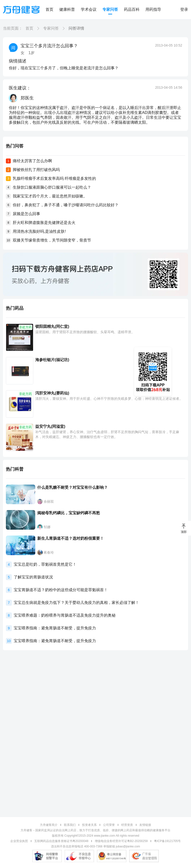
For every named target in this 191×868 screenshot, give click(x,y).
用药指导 (153, 9)
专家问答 (110, 9)
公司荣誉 (109, 825)
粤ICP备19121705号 (167, 841)
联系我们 (70, 825)
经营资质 (127, 825)
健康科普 (67, 9)
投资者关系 (89, 825)
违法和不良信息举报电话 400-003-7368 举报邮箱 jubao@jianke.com (95, 846)
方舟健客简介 (49, 825)
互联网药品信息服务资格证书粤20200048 (61, 841)
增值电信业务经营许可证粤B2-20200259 (121, 841)
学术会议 (89, 9)
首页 (49, 9)
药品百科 (132, 9)
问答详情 (76, 28)
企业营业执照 (19, 841)
